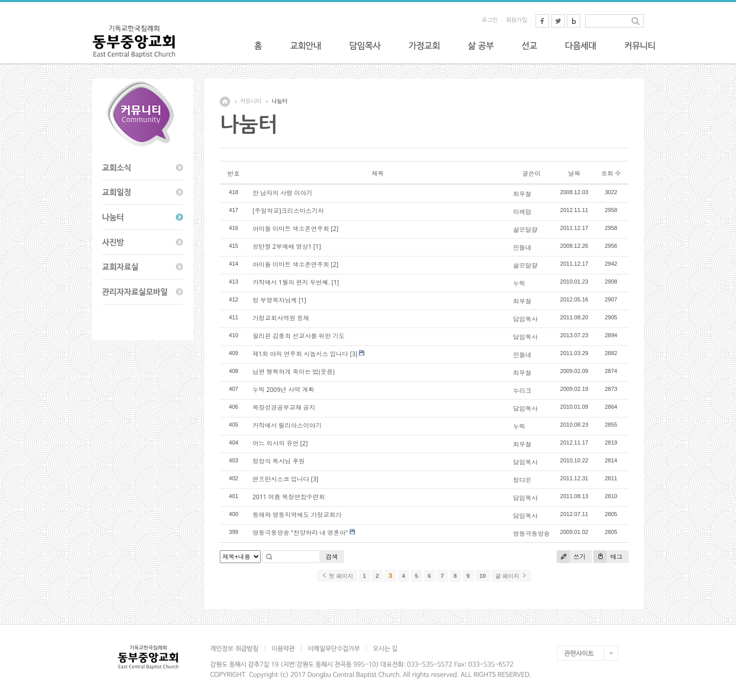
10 (482, 576)
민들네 (522, 248)
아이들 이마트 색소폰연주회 (291, 229)
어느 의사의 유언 (275, 443)
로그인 (490, 20)
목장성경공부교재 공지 (284, 407)
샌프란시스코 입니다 (281, 479)
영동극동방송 (532, 534)
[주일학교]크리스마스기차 (288, 211)
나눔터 (279, 101)
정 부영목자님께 (275, 300)
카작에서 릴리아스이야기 (287, 425)
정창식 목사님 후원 (279, 461)
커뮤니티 (251, 101)
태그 (608, 557)
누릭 (519, 283)
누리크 (522, 391)
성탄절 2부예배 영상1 (282, 247)
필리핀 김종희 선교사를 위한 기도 (298, 336)
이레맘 (522, 212)
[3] (353, 354)
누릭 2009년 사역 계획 (283, 390)
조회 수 (611, 173)
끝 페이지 (511, 576)
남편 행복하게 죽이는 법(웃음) (293, 372)
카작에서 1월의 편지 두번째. (291, 282)
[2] (335, 229)
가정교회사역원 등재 (281, 318)
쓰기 (571, 557)
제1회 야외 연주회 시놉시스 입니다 (300, 354)
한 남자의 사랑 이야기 (282, 193)
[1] (317, 247)
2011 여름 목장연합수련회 (289, 497)
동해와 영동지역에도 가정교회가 (297, 515)
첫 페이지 (337, 576)
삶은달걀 (525, 230)
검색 (332, 557)
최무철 (522, 194)
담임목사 (525, 319)
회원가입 (516, 20)
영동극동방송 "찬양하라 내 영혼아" (300, 533)
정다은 (522, 480)
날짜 (574, 173)
